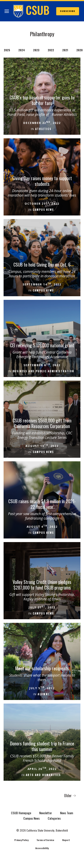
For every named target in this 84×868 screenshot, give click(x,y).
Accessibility (42, 848)
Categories (54, 818)
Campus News (31, 818)
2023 (36, 50)
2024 (22, 50)
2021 (65, 50)
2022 (51, 50)
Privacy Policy (21, 840)
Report (66, 840)
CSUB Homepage (21, 813)
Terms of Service (45, 840)
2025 (7, 50)
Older (70, 796)
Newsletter (46, 813)
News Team (67, 813)
